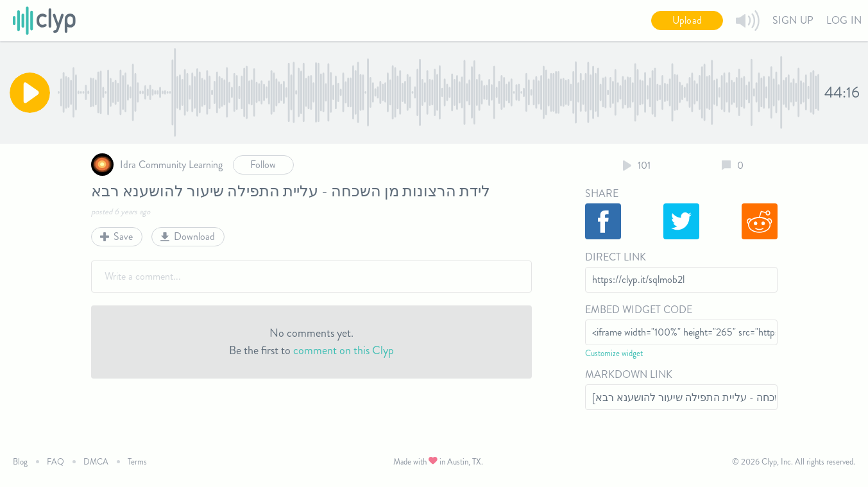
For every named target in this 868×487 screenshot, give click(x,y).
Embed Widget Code (639, 310)
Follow (263, 165)
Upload (687, 20)
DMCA (96, 462)
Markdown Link (629, 374)
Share (602, 193)
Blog (20, 462)
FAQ (55, 462)
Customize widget (614, 353)
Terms (137, 462)
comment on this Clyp (344, 350)
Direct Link (616, 257)
